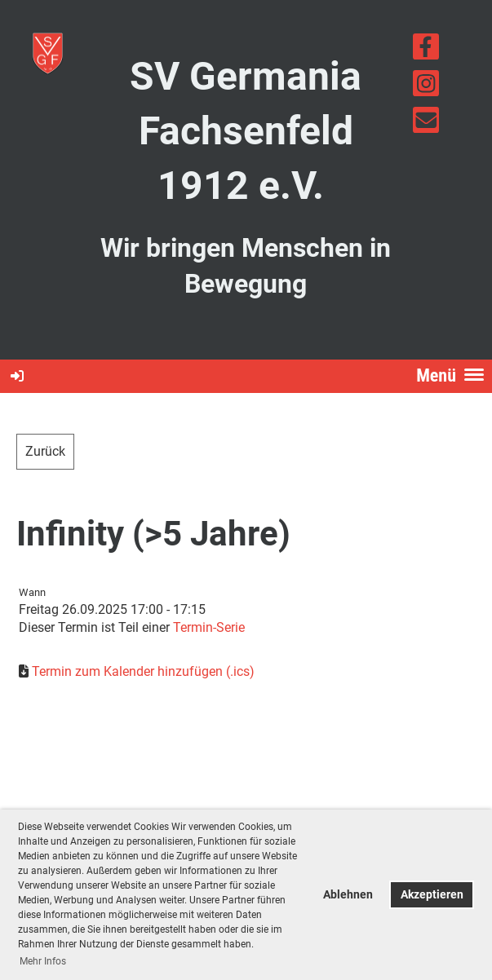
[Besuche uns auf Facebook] (426, 51)
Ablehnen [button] (348, 895)
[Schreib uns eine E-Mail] (426, 124)
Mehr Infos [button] (43, 961)
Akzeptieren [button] (432, 895)
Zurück (45, 451)
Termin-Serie (209, 627)
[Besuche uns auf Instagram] (426, 87)
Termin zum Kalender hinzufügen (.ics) (143, 671)
